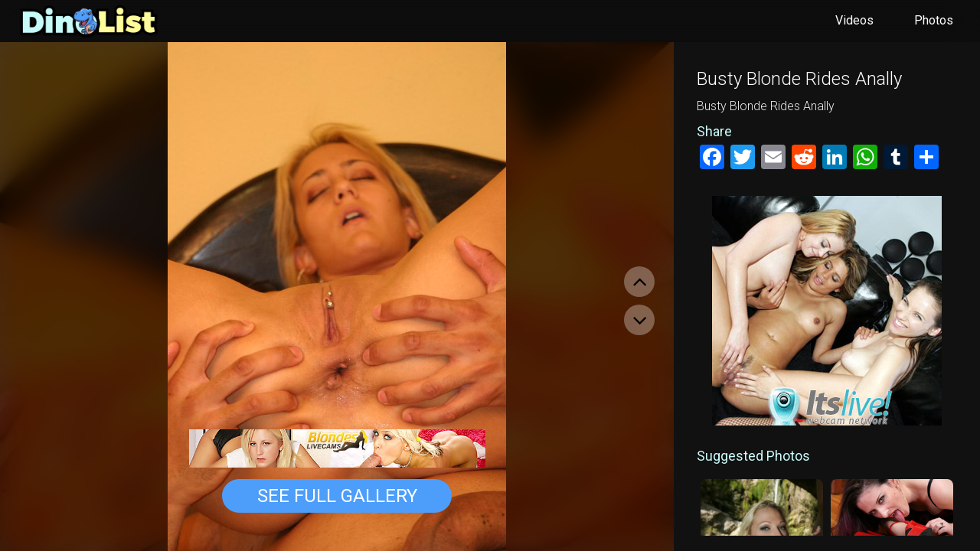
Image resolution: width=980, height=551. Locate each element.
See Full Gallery (337, 496)
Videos (854, 20)
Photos (934, 20)
